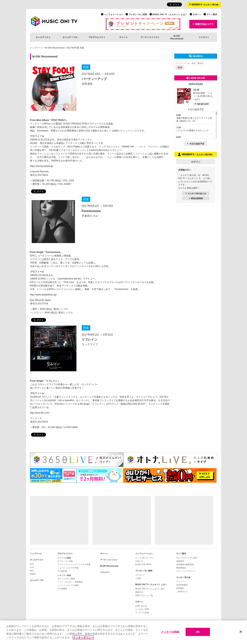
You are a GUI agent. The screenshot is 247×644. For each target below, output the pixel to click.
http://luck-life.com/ (40, 413)
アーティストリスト (150, 37)
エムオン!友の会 (183, 577)
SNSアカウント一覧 (144, 595)
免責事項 (180, 561)
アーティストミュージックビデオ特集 (74, 564)
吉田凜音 (87, 84)
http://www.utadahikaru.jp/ (43, 295)
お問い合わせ (141, 606)
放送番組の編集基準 (185, 564)
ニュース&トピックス (145, 558)
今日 (32, 567)
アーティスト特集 (65, 561)
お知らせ (139, 561)
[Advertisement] (59, 520)
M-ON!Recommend (177, 37)
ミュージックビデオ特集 (68, 568)
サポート (197, 14)
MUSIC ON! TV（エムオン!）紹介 (150, 589)
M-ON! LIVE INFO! (143, 564)
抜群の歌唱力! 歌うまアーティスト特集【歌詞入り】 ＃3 (194, 118)
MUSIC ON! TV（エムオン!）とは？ (170, 14)
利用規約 (180, 588)
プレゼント (140, 575)
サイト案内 (212, 14)
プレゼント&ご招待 (138, 14)
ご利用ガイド (182, 592)
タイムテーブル (70, 37)
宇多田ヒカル (90, 216)
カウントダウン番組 (66, 579)
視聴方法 (139, 592)
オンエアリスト (43, 37)
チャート (124, 37)
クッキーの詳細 (142, 613)
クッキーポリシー (83, 638)
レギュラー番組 (64, 575)
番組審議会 (181, 568)
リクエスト (204, 37)
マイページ (181, 582)
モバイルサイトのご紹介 (187, 558)
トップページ (36, 48)
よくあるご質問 (142, 609)
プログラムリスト (97, 37)
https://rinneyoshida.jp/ (42, 166)
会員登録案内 (182, 585)
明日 (32, 571)
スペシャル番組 (64, 558)
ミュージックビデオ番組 (68, 585)
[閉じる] (241, 632)
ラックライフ (90, 344)
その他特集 (62, 571)
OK (198, 632)
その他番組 (62, 589)
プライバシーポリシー (186, 571)
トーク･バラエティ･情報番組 (70, 582)
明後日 (33, 574)
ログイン (196, 162)
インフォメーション (114, 14)
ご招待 (138, 578)
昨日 (32, 564)
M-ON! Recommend (55, 48)
